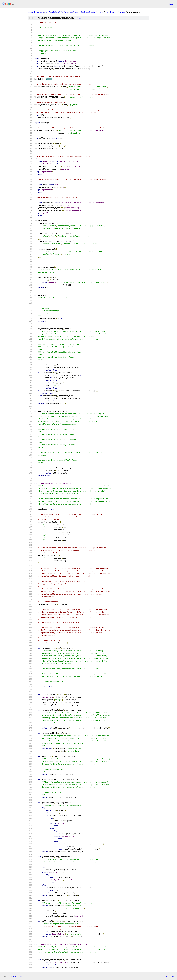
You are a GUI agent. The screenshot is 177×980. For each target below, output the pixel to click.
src (102, 12)
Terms (28, 976)
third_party (111, 12)
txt (167, 976)
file (79, 18)
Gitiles (15, 976)
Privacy (22, 976)
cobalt (32, 12)
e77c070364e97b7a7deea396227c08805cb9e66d (71, 12)
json (173, 976)
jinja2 (122, 12)
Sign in (172, 4)
